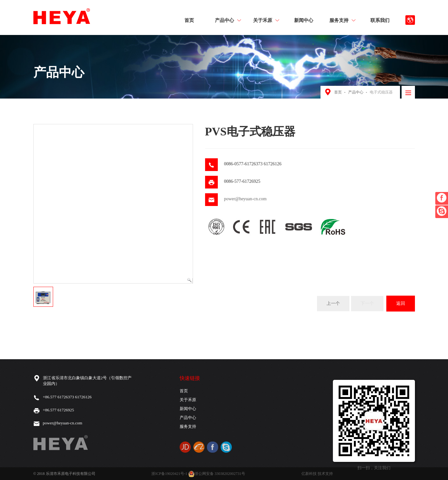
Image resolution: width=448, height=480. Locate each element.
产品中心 (228, 20)
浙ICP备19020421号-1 (169, 474)
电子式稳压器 (381, 92)
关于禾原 (266, 20)
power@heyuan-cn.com (245, 199)
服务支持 (342, 20)
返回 (401, 303)
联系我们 (380, 20)
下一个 (367, 303)
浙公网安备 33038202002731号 (217, 474)
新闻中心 (304, 20)
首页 (189, 20)
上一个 (333, 303)
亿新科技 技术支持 (317, 474)
